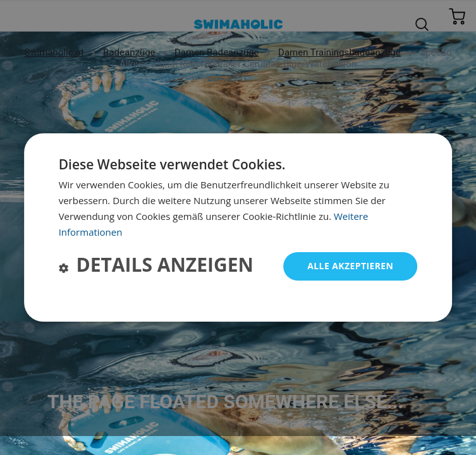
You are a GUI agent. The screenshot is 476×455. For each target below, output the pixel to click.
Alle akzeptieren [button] (350, 266)
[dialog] (238, 227)
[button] (156, 266)
